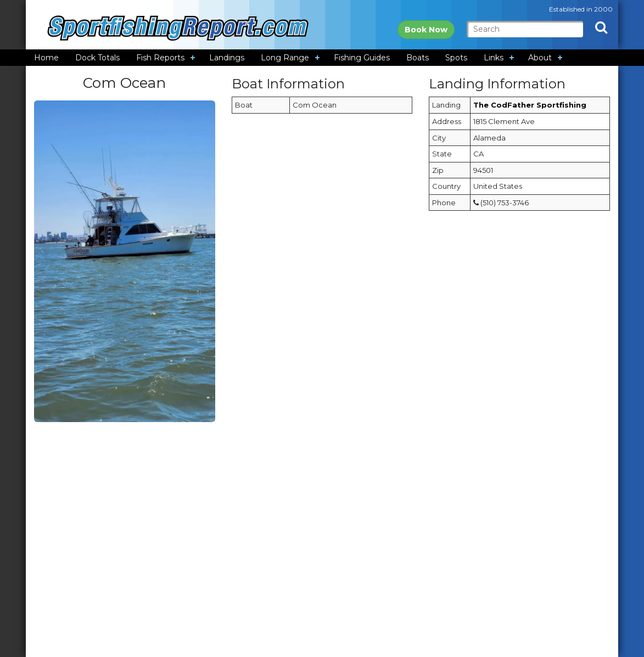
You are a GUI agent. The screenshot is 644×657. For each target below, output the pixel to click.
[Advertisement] (322, 508)
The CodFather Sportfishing (530, 105)
